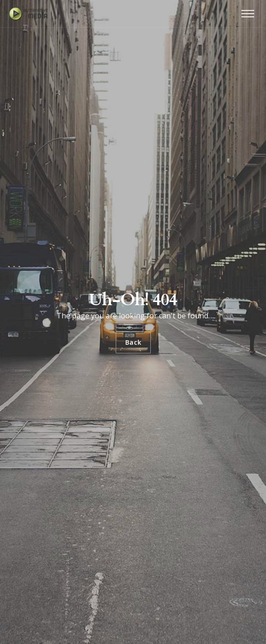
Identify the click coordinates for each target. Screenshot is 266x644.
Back (133, 342)
